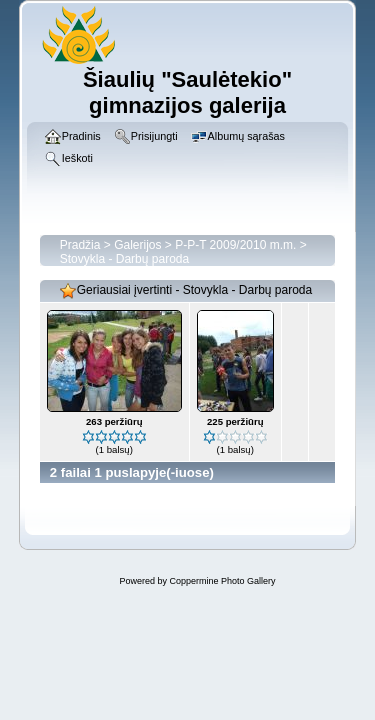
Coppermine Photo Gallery (222, 581)
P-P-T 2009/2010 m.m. (235, 245)
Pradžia (80, 245)
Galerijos (137, 245)
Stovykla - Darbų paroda (124, 259)
